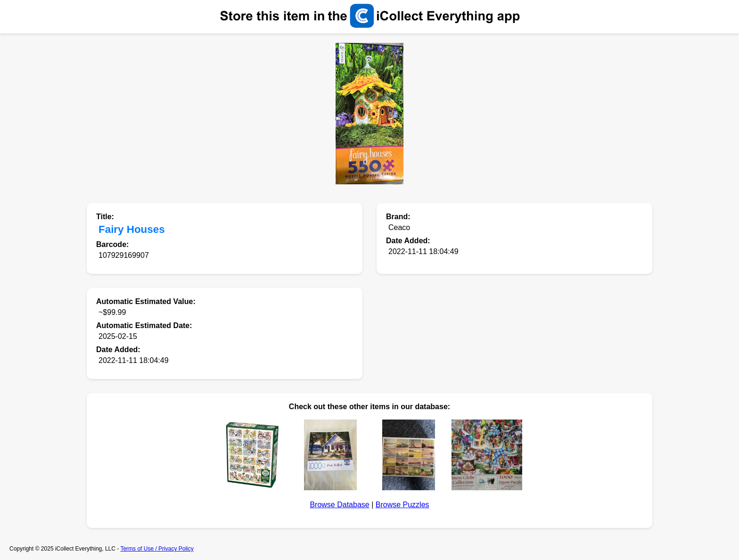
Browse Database (339, 505)
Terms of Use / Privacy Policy (157, 549)
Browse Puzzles (402, 505)
